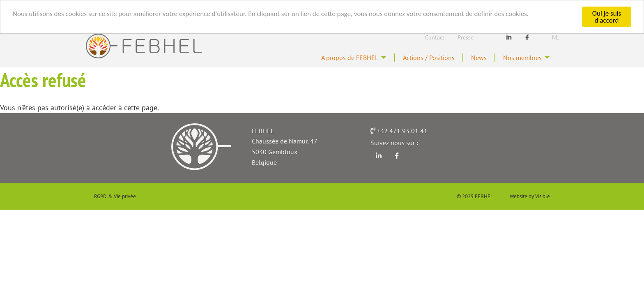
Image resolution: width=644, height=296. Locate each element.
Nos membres (520, 58)
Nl (555, 37)
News (473, 58)
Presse (466, 37)
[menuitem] (335, 58)
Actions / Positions (418, 58)
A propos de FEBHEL (331, 58)
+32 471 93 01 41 (402, 132)
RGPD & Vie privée (115, 197)
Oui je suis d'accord (607, 17)
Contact (435, 37)
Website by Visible (530, 197)
